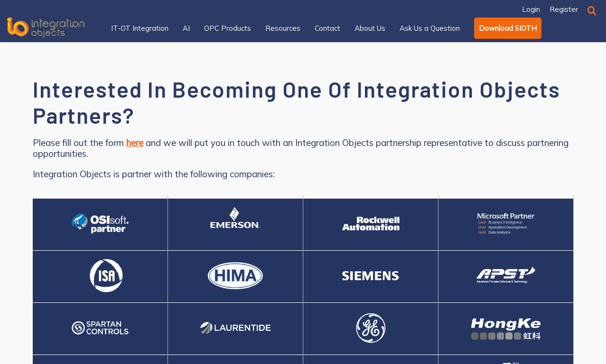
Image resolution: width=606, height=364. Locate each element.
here (135, 143)
